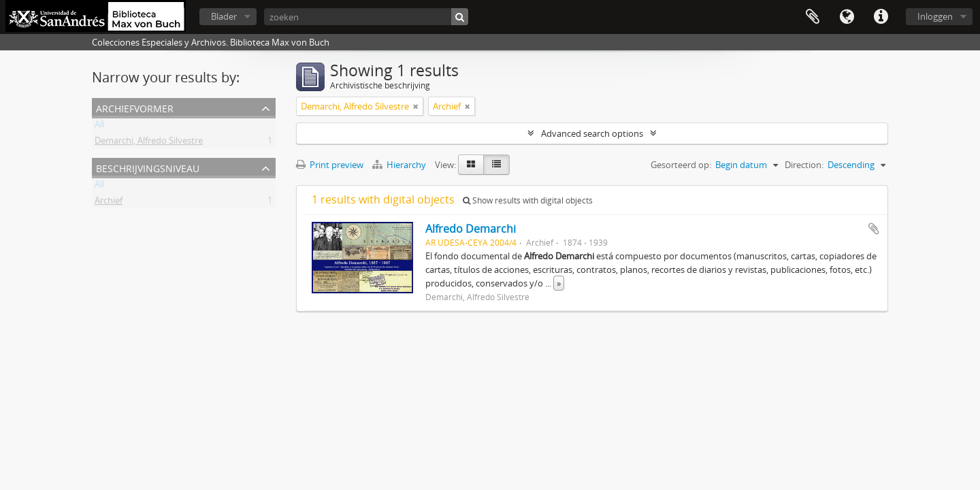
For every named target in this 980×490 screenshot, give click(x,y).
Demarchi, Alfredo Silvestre (149, 143)
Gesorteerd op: (681, 165)
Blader (224, 16)
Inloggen (935, 16)
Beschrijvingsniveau (148, 167)
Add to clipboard (874, 229)
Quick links (881, 17)
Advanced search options (592, 133)
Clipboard (813, 17)
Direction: (804, 165)
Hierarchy (400, 165)
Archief (109, 203)
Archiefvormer (135, 107)
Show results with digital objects (528, 200)
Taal (847, 17)
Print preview (330, 165)
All (99, 127)
